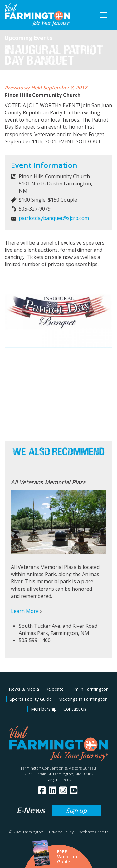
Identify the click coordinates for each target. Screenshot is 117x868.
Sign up (76, 811)
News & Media (24, 689)
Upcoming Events (28, 38)
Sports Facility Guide (31, 699)
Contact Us (75, 709)
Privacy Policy (61, 832)
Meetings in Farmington (83, 699)
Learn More (25, 611)
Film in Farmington (89, 689)
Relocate (55, 689)
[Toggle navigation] (104, 15)
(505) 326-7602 (58, 780)
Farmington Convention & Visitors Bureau (58, 768)
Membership (44, 709)
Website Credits (94, 832)
